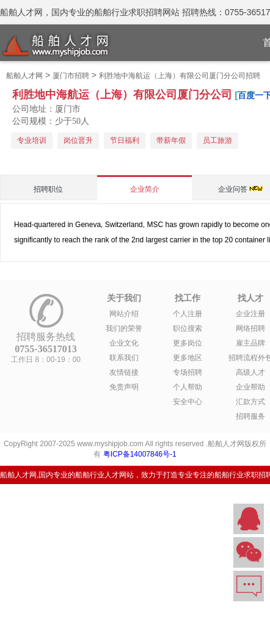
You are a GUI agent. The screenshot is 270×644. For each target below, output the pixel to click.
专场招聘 (188, 372)
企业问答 (233, 189)
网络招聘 (250, 328)
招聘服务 (250, 416)
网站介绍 (124, 314)
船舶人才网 (24, 76)
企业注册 (250, 314)
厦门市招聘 (71, 76)
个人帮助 (188, 387)
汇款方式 (250, 402)
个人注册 (188, 314)
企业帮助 (250, 387)
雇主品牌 (250, 343)
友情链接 (124, 372)
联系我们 (124, 358)
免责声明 (124, 387)
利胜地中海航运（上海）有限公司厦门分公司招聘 (180, 76)
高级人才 (250, 372)
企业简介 (145, 189)
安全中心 (188, 402)
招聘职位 (48, 189)
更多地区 (188, 358)
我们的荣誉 (124, 328)
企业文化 (124, 343)
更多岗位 (188, 343)
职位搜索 (188, 328)
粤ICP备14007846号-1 (140, 454)
